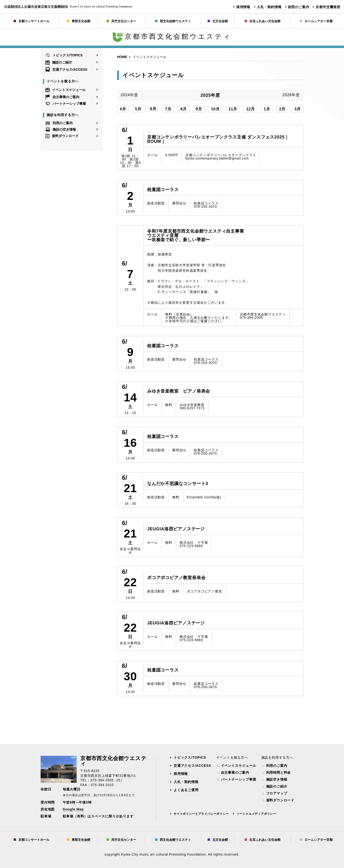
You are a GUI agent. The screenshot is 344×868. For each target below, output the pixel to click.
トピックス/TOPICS (64, 55)
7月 (168, 109)
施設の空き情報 (61, 129)
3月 (298, 109)
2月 (282, 109)
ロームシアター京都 (316, 21)
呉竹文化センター (121, 21)
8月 (184, 109)
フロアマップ (277, 793)
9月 (199, 109)
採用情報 (243, 7)
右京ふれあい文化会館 (263, 21)
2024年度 (129, 95)
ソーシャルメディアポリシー (256, 814)
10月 (215, 109)
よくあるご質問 (186, 790)
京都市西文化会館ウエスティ (172, 36)
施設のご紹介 (59, 62)
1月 (267, 109)
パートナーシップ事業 (66, 104)
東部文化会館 (79, 21)
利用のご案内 (59, 123)
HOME (122, 57)
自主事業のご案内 (62, 97)
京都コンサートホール (32, 21)
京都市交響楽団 (328, 7)
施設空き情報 (277, 779)
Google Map (73, 809)
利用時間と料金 (279, 772)
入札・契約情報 (269, 7)
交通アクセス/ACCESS (66, 69)
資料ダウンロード (62, 136)
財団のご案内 (299, 7)
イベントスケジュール (65, 90)
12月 (251, 109)
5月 (138, 109)
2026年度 (291, 95)
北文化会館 (218, 21)
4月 (123, 109)
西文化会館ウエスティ (173, 21)
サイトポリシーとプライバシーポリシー (201, 814)
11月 (233, 109)
